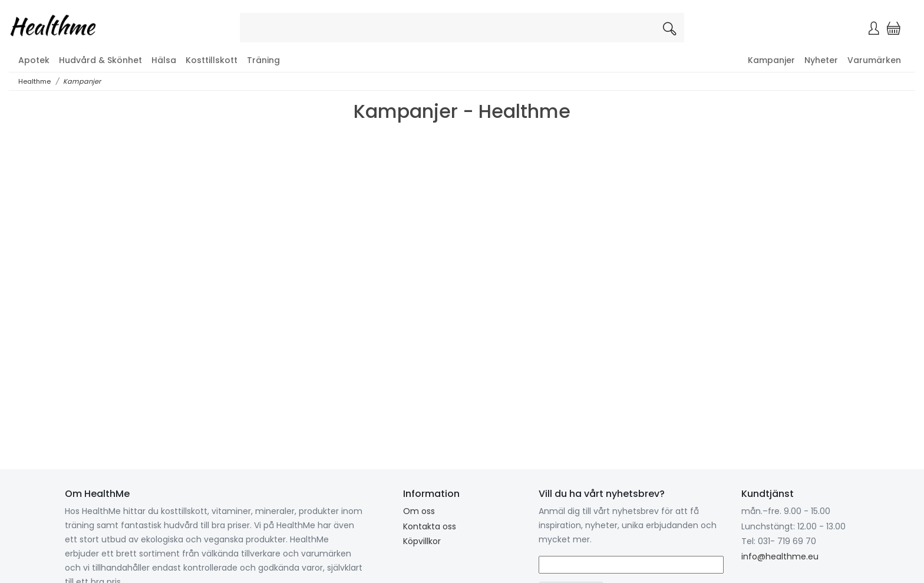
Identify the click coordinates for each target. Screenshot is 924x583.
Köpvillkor (422, 541)
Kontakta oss (430, 526)
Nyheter (821, 60)
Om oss (419, 511)
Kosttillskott (212, 60)
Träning (263, 60)
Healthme (34, 81)
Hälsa (164, 60)
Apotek (34, 60)
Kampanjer (771, 60)
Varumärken (874, 60)
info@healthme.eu (780, 556)
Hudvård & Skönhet (100, 60)
